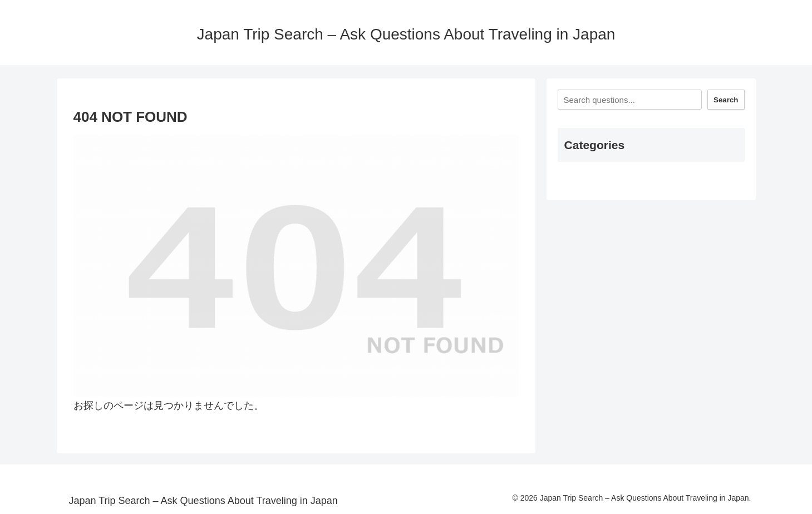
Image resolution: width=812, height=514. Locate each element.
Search (726, 100)
